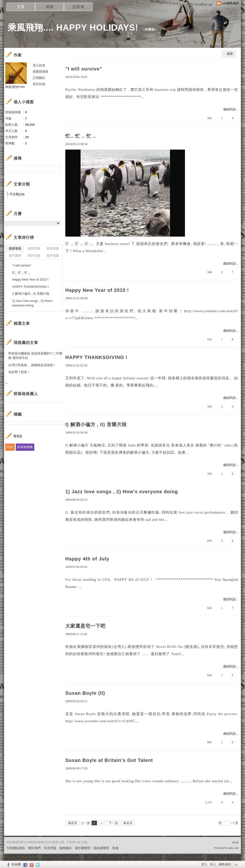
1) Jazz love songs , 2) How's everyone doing (122, 492)
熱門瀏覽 (15, 256)
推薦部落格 (41, 72)
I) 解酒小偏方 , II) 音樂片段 (96, 424)
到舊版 (150, 30)
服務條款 (66, 848)
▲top (235, 842)
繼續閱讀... (231, 109)
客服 (115, 848)
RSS (10, 447)
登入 (204, 864)
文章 (21, 7)
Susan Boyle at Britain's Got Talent (109, 760)
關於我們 (34, 848)
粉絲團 (16, 864)
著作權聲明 (83, 848)
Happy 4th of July (87, 559)
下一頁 (113, 823)
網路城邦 (225, 864)
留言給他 (39, 84)
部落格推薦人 (26, 394)
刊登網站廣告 (16, 848)
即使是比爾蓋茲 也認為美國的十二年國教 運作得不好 (35, 356)
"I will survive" (84, 69)
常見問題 (50, 848)
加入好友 (39, 65)
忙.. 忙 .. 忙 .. (81, 136)
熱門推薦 (53, 256)
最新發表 (15, 248)
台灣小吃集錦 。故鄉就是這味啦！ (32, 365)
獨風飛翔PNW (15, 87)
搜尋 (56, 169)
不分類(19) (17, 194)
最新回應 (34, 248)
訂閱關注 (39, 78)
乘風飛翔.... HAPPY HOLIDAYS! (73, 28)
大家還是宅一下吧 (85, 626)
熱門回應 (34, 256)
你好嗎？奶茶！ (19, 372)
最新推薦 (53, 248)
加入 (213, 864)
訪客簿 (78, 7)
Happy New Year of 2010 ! (97, 290)
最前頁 (73, 823)
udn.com (234, 848)
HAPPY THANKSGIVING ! (96, 357)
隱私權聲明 (101, 848)
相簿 (50, 7)
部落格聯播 (25, 447)
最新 (230, 54)
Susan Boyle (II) (85, 693)
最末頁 (128, 823)
